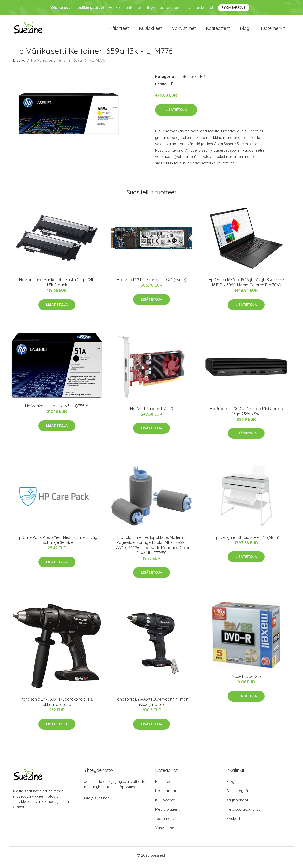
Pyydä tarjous (234, 8)
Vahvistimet (184, 30)
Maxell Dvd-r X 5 (246, 681)
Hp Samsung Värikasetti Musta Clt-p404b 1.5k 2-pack (57, 286)
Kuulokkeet (150, 30)
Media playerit (167, 814)
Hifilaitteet (119, 30)
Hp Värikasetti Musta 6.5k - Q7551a (57, 410)
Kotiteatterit (218, 30)
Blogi (245, 30)
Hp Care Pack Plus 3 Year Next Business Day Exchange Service (57, 544)
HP (202, 81)
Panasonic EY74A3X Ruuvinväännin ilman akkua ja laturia (152, 706)
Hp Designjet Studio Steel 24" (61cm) (246, 542)
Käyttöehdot (237, 804)
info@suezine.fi (97, 802)
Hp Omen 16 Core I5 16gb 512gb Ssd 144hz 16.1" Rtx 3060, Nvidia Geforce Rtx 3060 (246, 286)
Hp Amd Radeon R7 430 (152, 413)
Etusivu (19, 64)
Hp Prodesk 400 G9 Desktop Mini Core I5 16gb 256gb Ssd (246, 415)
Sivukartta (235, 823)
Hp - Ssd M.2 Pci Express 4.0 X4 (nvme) (151, 284)
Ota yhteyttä (237, 795)
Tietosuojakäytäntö (243, 814)
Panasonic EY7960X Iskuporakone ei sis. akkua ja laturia (57, 706)
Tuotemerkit (272, 30)
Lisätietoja (176, 114)
